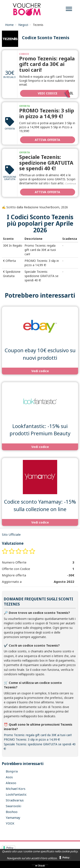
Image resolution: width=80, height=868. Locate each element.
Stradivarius (15, 800)
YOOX (10, 823)
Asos (9, 777)
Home (9, 25)
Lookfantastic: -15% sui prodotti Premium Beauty (40, 430)
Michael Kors (16, 789)
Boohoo (12, 812)
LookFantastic (16, 794)
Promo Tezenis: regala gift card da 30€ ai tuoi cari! (47, 64)
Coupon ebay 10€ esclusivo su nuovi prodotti (40, 354)
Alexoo (11, 783)
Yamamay (13, 817)
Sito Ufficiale (11, 534)
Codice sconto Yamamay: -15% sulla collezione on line (40, 505)
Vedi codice (56, 93)
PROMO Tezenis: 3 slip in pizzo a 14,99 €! (47, 113)
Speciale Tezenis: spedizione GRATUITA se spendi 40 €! (46, 163)
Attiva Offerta (47, 140)
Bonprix (12, 771)
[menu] (69, 10)
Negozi (23, 25)
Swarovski (13, 806)
